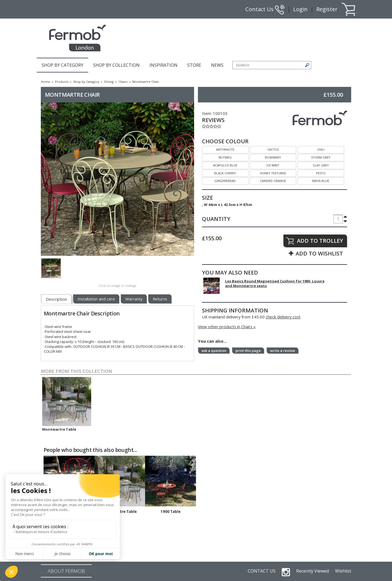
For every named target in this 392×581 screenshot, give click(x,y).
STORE (194, 65)
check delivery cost (283, 317)
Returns (160, 299)
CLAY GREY (313, 165)
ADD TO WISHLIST (319, 253)
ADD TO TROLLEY (320, 241)
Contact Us (265, 9)
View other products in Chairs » (227, 327)
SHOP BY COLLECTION (116, 65)
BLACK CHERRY (219, 173)
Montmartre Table (59, 429)
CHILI (311, 149)
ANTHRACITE (218, 149)
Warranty (134, 299)
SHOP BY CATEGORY (62, 65)
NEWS (217, 65)
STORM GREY (314, 157)
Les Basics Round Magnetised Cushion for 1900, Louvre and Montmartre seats (275, 283)
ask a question (214, 351)
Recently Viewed (313, 571)
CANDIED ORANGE (268, 180)
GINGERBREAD (219, 180)
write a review (283, 351)
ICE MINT (265, 165)
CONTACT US (262, 571)
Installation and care (96, 299)
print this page (248, 351)
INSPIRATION (163, 65)
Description (56, 299)
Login (300, 9)
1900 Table (171, 512)
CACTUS (264, 149)
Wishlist (343, 571)
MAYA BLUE (313, 180)
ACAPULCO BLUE (220, 165)
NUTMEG (217, 157)
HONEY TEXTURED (268, 173)
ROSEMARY (266, 157)
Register (327, 9)
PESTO (312, 173)
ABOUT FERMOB (66, 571)
